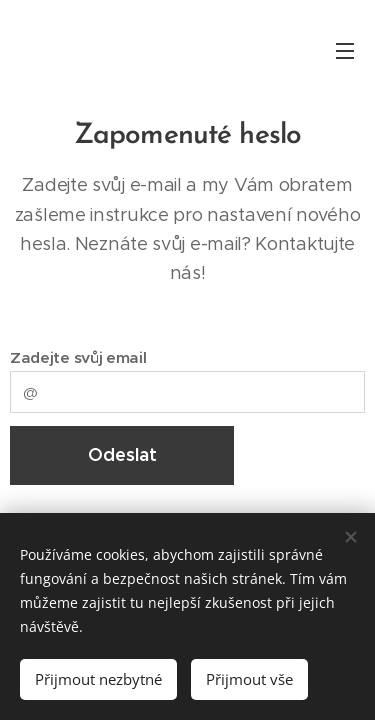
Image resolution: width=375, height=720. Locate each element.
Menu (345, 51)
